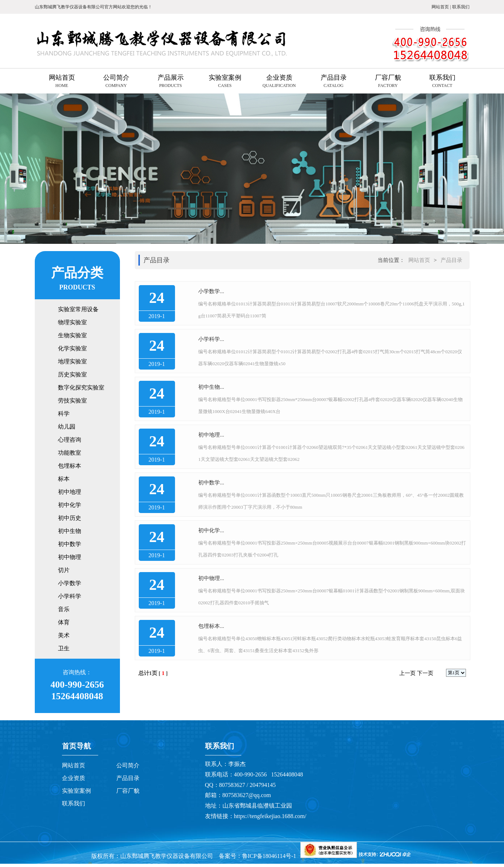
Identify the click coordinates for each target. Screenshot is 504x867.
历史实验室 (72, 374)
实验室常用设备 (78, 309)
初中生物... (211, 387)
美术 (64, 635)
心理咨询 (70, 440)
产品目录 (451, 260)
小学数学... (211, 291)
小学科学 (70, 596)
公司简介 (128, 765)
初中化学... (211, 530)
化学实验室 (72, 348)
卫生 (64, 648)
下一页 (425, 673)
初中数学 (70, 544)
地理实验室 (72, 361)
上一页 (407, 673)
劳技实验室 (72, 401)
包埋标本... (211, 626)
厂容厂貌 (128, 791)
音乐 (64, 609)
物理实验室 (72, 322)
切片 (64, 570)
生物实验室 (72, 335)
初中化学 (70, 505)
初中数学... (211, 483)
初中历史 (70, 518)
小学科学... (211, 339)
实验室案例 (76, 791)
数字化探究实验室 (81, 387)
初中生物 (70, 531)
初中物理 (70, 557)
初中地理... (211, 435)
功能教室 (70, 453)
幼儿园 (67, 427)
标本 (64, 479)
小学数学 (70, 583)
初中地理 (70, 492)
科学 (64, 414)
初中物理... (211, 578)
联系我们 (461, 7)
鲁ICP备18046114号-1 (270, 856)
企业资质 (74, 778)
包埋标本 (70, 466)
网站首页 (441, 7)
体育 (64, 622)
